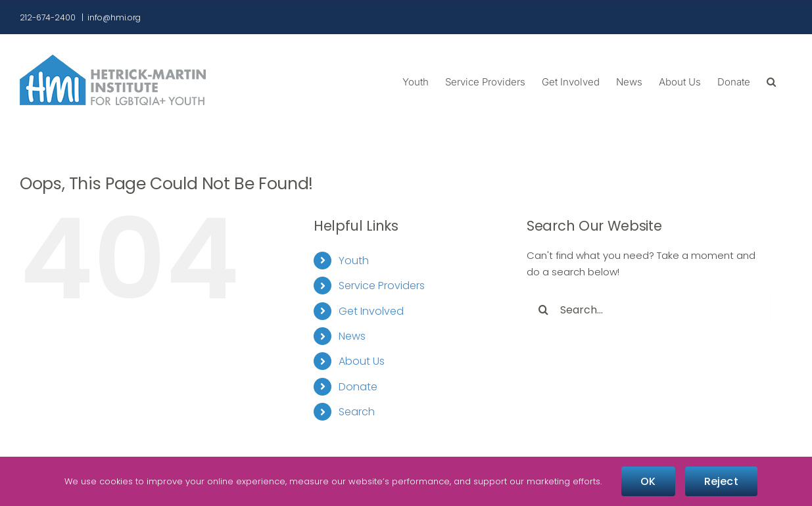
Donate (358, 387)
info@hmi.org (114, 17)
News (352, 336)
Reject (721, 481)
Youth (354, 261)
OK (648, 481)
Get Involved (371, 311)
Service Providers (382, 286)
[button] (771, 81)
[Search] (543, 310)
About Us (362, 361)
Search (357, 412)
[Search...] (649, 310)
